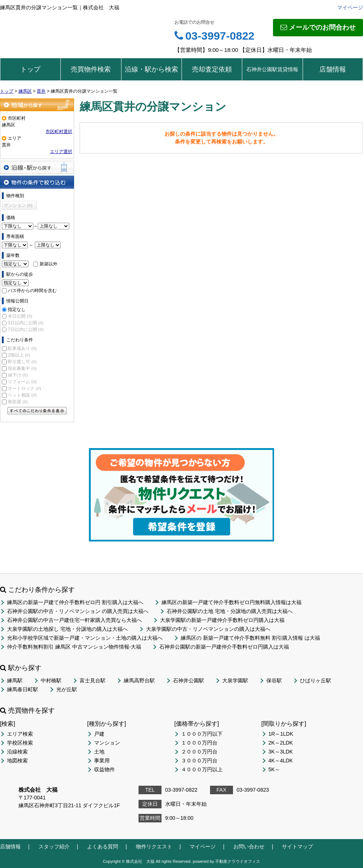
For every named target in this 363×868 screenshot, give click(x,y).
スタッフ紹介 (54, 847)
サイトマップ (297, 847)
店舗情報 (333, 69)
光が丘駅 (67, 689)
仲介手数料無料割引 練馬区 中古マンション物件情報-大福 (74, 647)
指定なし (17, 309)
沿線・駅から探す (37, 167)
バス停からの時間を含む (32, 291)
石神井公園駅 (189, 680)
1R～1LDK (281, 734)
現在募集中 (22, 368)
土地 (99, 752)
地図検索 (17, 761)
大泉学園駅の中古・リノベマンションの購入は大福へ (208, 629)
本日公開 (20, 316)
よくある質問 (103, 847)
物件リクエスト (154, 847)
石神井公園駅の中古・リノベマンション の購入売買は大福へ (78, 611)
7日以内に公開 (26, 329)
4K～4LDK (281, 761)
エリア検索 (20, 734)
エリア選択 (61, 152)
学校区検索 (20, 743)
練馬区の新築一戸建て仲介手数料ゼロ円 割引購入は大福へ (75, 602)
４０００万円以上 (202, 769)
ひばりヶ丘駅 (316, 680)
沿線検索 (17, 752)
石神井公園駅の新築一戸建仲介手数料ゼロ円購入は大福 (224, 647)
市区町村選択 (59, 132)
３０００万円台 (199, 761)
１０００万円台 (199, 743)
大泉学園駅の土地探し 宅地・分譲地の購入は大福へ (67, 629)
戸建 (99, 734)
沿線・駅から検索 (151, 69)
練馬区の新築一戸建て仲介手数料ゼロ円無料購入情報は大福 (232, 602)
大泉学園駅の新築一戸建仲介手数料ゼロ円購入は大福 (222, 620)
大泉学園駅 (235, 680)
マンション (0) (18, 205)
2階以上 (19, 355)
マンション (107, 743)
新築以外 (49, 264)
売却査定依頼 (212, 69)
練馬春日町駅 (23, 689)
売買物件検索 (91, 69)
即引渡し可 (22, 362)
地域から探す (37, 105)
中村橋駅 (51, 680)
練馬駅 (15, 680)
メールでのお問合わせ (318, 27)
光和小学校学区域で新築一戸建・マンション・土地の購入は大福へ (85, 638)
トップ (30, 69)
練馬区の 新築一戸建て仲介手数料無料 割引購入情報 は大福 (250, 638)
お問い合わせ (249, 847)
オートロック (24, 388)
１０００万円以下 (202, 734)
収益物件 (104, 769)
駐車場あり (22, 348)
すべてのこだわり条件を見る (37, 411)
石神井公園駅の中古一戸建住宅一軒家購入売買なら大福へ (74, 620)
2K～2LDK (281, 743)
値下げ (18, 375)
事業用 (102, 761)
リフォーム (22, 382)
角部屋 (18, 402)
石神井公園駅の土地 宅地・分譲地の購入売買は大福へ (230, 611)
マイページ (350, 7)
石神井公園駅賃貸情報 (272, 69)
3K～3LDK (281, 752)
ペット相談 (22, 395)
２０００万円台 (199, 752)
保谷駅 (274, 680)
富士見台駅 (93, 680)
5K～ (274, 769)
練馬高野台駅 (139, 680)
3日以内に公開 (26, 323)
